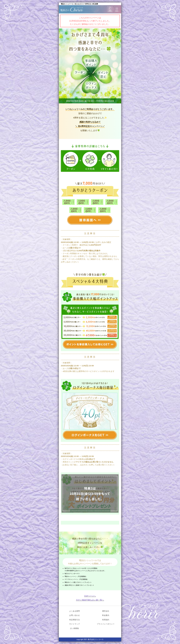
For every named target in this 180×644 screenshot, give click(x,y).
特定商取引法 (74, 620)
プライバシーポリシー (106, 624)
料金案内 (106, 615)
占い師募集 (74, 628)
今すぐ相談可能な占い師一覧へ (90, 600)
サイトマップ (74, 624)
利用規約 (106, 620)
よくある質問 (74, 611)
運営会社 (106, 611)
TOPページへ (90, 596)
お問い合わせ (74, 615)
